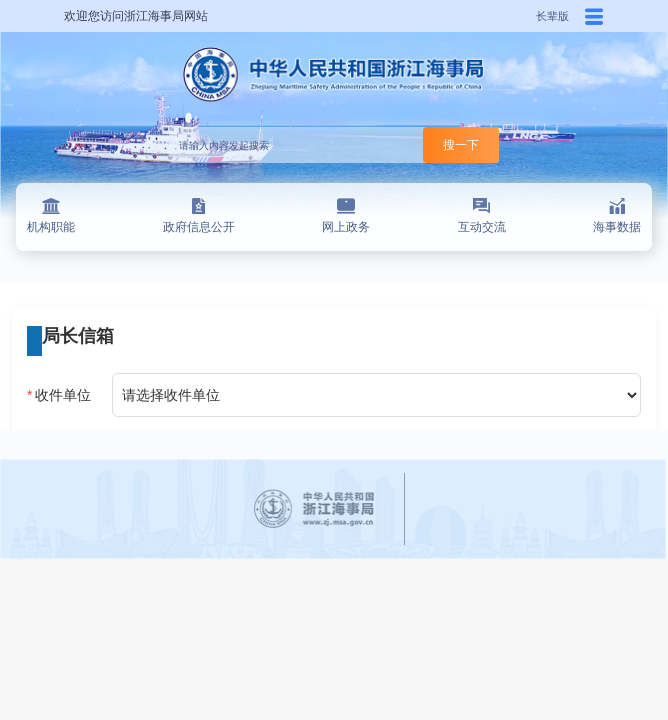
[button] (594, 16)
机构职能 (51, 216)
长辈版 (552, 16)
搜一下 (461, 145)
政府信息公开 (199, 216)
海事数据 (617, 216)
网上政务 (346, 216)
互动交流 (482, 216)
